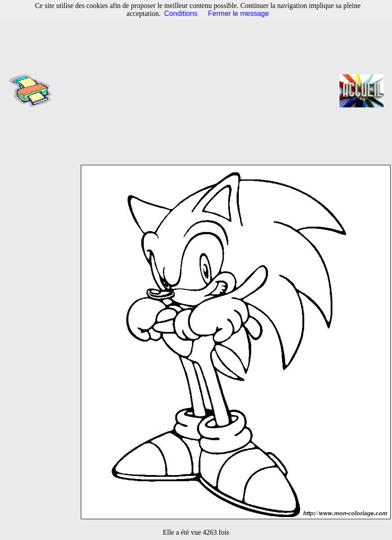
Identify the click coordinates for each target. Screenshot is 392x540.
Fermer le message (238, 13)
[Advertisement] (199, 91)
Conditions (181, 13)
